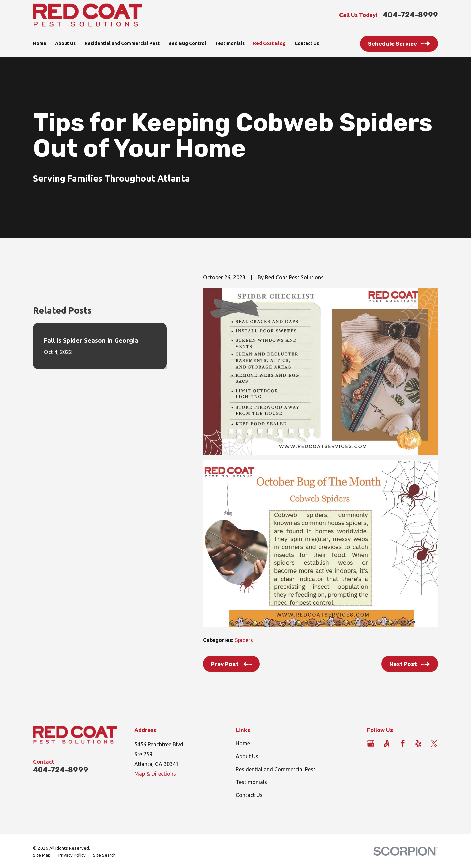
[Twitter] (434, 744)
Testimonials (251, 782)
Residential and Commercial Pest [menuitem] (122, 43)
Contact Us (249, 795)
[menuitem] (42, 855)
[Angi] (387, 744)
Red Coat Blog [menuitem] (269, 43)
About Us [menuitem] (65, 43)
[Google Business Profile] (371, 744)
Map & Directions (155, 774)
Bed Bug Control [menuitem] (187, 43)
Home (243, 743)
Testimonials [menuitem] (230, 43)
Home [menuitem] (40, 43)
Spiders (244, 640)
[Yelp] (418, 744)
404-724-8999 (410, 15)
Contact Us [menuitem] (307, 43)
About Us (247, 756)
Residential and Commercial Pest (275, 769)
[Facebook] (403, 744)
